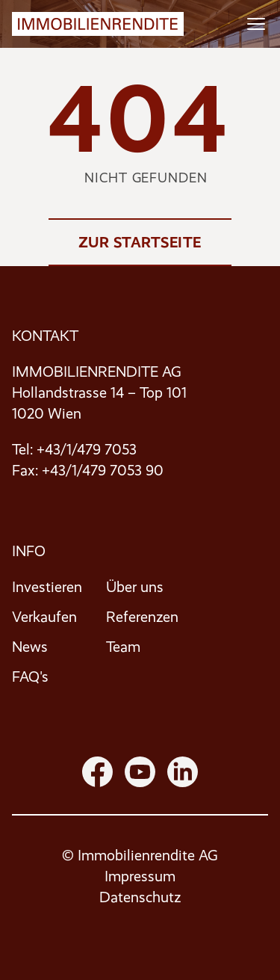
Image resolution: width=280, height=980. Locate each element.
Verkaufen (44, 617)
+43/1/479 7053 (87, 450)
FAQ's (30, 677)
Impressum (140, 876)
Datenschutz (140, 897)
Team (123, 647)
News (30, 647)
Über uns (135, 587)
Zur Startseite (140, 242)
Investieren (47, 587)
